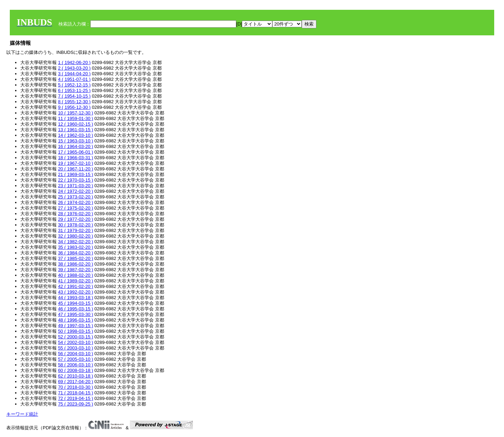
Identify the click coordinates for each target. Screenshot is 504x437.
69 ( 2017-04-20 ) (76, 382)
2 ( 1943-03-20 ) (74, 68)
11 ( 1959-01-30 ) (76, 118)
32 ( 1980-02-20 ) (76, 236)
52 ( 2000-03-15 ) (76, 337)
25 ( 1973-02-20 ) (76, 197)
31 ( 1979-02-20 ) (76, 230)
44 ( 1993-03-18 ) (76, 298)
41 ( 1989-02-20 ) (76, 281)
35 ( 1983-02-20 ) (76, 247)
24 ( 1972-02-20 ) (76, 191)
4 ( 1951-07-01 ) (74, 79)
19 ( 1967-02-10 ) (76, 163)
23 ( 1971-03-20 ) (76, 186)
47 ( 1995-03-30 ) (76, 314)
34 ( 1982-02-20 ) (76, 242)
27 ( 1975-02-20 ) (76, 208)
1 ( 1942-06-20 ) (74, 62)
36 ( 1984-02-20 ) (76, 253)
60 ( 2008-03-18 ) (76, 370)
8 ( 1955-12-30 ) (74, 102)
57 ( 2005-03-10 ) (76, 359)
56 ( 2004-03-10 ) (76, 354)
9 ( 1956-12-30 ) (74, 107)
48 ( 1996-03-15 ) (76, 320)
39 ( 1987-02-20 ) (76, 270)
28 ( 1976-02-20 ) (76, 214)
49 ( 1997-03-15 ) (76, 326)
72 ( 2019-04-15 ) (76, 398)
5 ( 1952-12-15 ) (74, 85)
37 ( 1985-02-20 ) (76, 258)
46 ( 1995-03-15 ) (76, 309)
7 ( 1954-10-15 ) (74, 96)
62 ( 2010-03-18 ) (76, 376)
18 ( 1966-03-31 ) (76, 158)
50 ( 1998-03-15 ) (76, 331)
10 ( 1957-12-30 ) (76, 113)
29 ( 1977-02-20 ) (76, 219)
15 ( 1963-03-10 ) (76, 141)
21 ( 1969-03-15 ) (76, 174)
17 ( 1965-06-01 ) (76, 152)
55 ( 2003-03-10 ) (76, 348)
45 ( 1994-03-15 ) (76, 303)
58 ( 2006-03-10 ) (76, 365)
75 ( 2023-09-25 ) (76, 404)
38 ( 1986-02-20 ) (76, 264)
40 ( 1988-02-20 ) (76, 275)
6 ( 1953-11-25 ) (74, 90)
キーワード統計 (22, 414)
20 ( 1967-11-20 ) (76, 169)
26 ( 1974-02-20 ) (76, 202)
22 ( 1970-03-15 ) (76, 180)
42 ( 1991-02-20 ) (76, 286)
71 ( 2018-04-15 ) (76, 393)
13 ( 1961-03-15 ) (76, 130)
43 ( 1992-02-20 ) (76, 292)
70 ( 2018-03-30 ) (76, 387)
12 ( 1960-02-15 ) (76, 124)
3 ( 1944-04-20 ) (74, 74)
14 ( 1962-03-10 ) (76, 135)
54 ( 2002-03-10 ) (76, 342)
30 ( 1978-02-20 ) (76, 225)
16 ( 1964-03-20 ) (76, 146)
